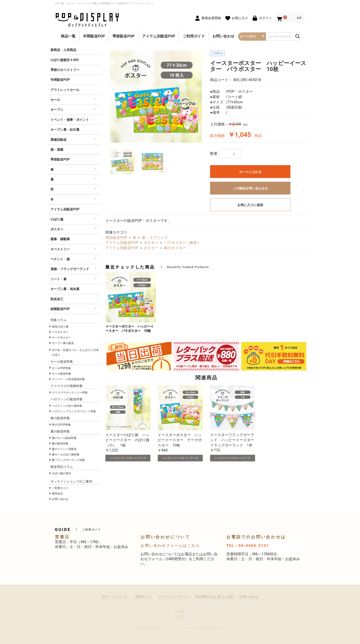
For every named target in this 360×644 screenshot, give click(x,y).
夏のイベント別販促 (64, 449)
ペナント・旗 (60, 259)
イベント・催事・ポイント (70, 120)
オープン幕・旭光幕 (65, 289)
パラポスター (60, 332)
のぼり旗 (57, 219)
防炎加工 (57, 299)
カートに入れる (250, 172)
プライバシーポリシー (174, 597)
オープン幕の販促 (63, 343)
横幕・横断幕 (60, 239)
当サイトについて (114, 597)
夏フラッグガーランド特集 (68, 460)
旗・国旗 (57, 150)
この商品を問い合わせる (250, 188)
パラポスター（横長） (182, 243)
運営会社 (57, 494)
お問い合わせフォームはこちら (170, 546)
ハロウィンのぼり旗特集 (67, 406)
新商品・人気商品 (63, 50)
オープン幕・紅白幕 (65, 130)
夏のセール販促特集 (64, 438)
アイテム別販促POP (159, 36)
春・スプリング (155, 238)
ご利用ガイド (194, 36)
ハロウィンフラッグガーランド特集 (74, 411)
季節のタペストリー (65, 70)
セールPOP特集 (61, 368)
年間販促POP (94, 36)
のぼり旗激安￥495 (65, 60)
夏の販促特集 (60, 443)
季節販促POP (124, 36)
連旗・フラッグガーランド (70, 269)
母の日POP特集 (61, 425)
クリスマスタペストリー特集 (70, 393)
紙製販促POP (60, 309)
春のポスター (175, 248)
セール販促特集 (62, 374)
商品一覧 (68, 36)
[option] (156, 97)
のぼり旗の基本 (62, 473)
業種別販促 (59, 140)
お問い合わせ (223, 36)
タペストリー (60, 249)
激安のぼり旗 (60, 327)
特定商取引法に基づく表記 (214, 597)
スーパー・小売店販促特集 (68, 379)
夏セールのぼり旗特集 (66, 455)
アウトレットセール (65, 90)
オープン (57, 110)
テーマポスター (62, 338)
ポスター (57, 229)
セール (55, 100)
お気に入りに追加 (250, 205)
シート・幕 (59, 279)
